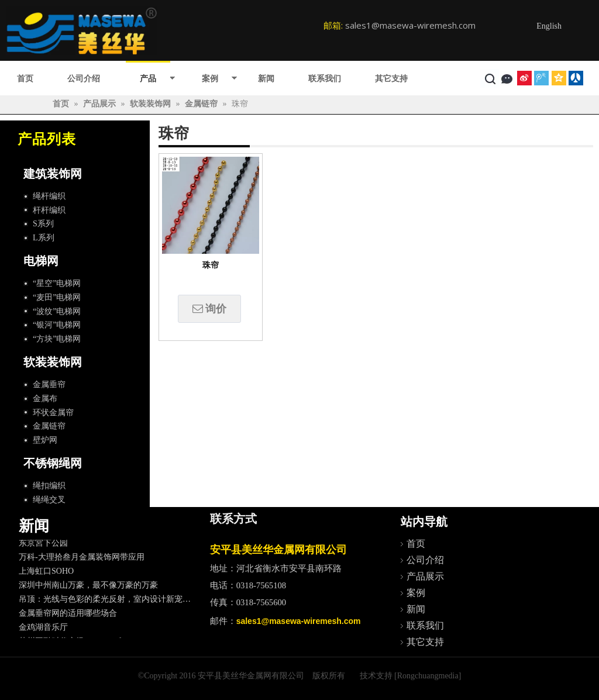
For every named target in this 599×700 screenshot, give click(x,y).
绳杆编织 (49, 196)
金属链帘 (49, 426)
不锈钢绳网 (53, 463)
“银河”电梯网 (57, 325)
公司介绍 (84, 79)
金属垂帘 (49, 385)
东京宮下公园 (43, 545)
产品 (148, 79)
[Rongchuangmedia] (428, 676)
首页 (25, 79)
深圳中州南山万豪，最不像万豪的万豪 (88, 587)
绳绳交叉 (49, 500)
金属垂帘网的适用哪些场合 (68, 615)
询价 (209, 309)
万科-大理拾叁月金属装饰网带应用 (82, 559)
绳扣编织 (49, 486)
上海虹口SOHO (46, 573)
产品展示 (425, 576)
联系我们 (325, 79)
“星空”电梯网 (57, 283)
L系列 (44, 238)
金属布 (45, 399)
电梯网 (41, 261)
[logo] (82, 30)
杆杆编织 (49, 210)
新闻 (266, 79)
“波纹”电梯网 (57, 311)
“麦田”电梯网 (57, 297)
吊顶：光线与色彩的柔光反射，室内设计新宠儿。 (109, 601)
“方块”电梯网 (57, 339)
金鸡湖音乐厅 (43, 630)
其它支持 (391, 79)
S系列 (43, 224)
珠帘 (211, 265)
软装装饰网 (53, 362)
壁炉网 (45, 440)
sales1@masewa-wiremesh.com (410, 25)
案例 (210, 79)
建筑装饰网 (53, 174)
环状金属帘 (53, 413)
